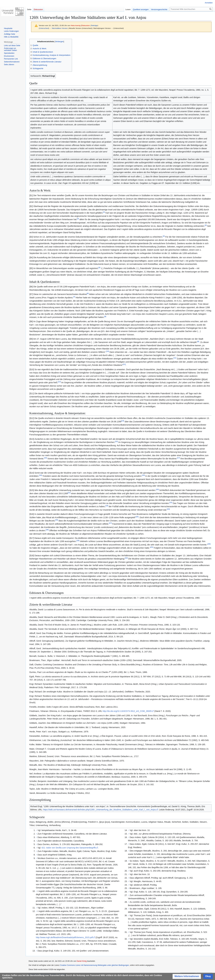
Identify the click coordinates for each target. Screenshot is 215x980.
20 (157, 489)
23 (107, 506)
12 (124, 364)
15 (116, 441)
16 (45, 458)
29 (78, 541)
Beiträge (94, 25)
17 (178, 458)
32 (126, 558)
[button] (187, 976)
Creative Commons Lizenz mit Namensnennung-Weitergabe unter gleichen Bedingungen (94, 965)
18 (40, 475)
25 (137, 517)
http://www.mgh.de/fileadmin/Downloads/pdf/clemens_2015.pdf (64, 937)
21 (69, 493)
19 (143, 475)
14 (123, 421)
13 (59, 382)
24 (168, 509)
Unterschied (44, 28)
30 (209, 544)
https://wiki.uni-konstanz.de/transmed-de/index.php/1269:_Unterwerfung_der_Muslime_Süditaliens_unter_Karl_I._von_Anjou (100, 810)
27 (110, 523)
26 (57, 520)
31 (152, 547)
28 (47, 530)
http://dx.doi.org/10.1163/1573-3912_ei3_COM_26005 (127, 711)
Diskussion (86, 25)
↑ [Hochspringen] (36, 830)
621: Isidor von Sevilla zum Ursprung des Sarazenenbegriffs (69, 848)
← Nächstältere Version (59, 28)
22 (171, 502)
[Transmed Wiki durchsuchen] (191, 9)
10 (107, 351)
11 (175, 358)
